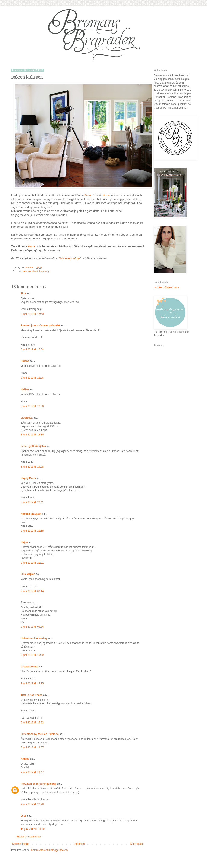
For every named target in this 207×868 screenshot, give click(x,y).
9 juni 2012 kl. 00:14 (32, 591)
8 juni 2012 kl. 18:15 (32, 435)
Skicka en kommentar (29, 837)
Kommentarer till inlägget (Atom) (49, 850)
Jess (24, 816)
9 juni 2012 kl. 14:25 (32, 683)
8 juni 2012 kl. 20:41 (32, 502)
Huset (35, 271)
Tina (23, 293)
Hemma (27, 271)
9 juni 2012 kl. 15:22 (32, 723)
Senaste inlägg (21, 844)
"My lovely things (70, 258)
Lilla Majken (28, 574)
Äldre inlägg (137, 844)
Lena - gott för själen (33, 446)
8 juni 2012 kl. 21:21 (32, 563)
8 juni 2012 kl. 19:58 (32, 467)
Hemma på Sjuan (31, 514)
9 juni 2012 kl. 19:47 (32, 772)
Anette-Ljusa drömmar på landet (40, 325)
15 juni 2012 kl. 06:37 (33, 829)
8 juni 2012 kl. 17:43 (32, 314)
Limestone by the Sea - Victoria (40, 734)
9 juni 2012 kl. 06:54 (32, 627)
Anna (88, 195)
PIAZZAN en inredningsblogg (39, 784)
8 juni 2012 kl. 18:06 (32, 378)
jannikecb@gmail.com (166, 287)
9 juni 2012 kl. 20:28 (32, 804)
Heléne (25, 361)
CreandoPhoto (30, 667)
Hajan (24, 542)
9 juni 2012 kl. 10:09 (32, 655)
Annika (25, 759)
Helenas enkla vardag (34, 638)
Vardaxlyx (27, 418)
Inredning (44, 271)
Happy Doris (28, 478)
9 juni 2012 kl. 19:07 (32, 748)
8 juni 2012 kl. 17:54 (32, 349)
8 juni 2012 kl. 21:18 (32, 531)
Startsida (79, 844)
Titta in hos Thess (32, 695)
